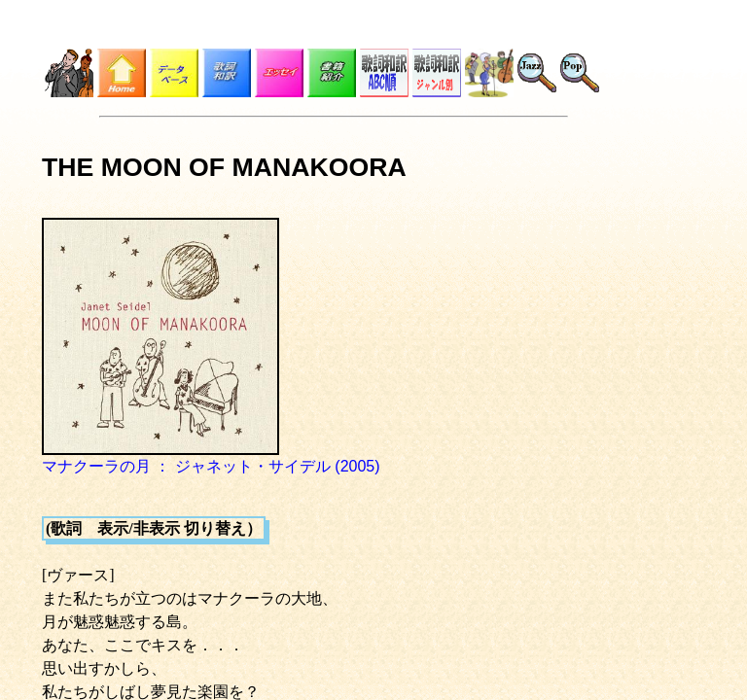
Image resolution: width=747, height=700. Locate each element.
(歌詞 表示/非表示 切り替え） (154, 528)
